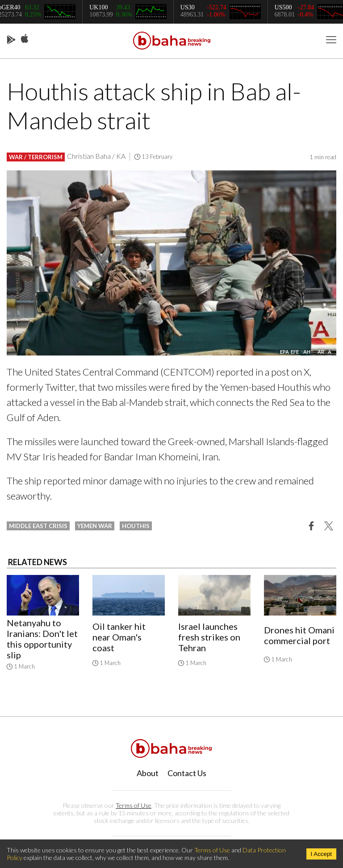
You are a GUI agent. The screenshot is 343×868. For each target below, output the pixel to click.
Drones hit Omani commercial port (299, 635)
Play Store (11, 40)
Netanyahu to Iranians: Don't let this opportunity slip (42, 639)
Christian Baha (89, 156)
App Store (25, 39)
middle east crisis (38, 526)
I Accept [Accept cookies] (321, 854)
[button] (311, 525)
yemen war (95, 526)
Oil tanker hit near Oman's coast (119, 637)
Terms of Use (134, 805)
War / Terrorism (36, 157)
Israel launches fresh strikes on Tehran (209, 637)
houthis (136, 526)
